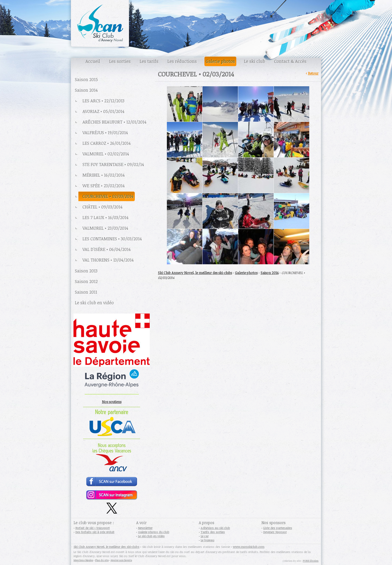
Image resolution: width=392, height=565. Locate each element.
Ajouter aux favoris (121, 560)
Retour (313, 73)
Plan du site (102, 560)
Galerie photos (246, 273)
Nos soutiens (112, 402)
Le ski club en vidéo (151, 536)
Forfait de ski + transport (93, 528)
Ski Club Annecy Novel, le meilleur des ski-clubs (195, 273)
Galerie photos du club (154, 532)
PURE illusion (311, 561)
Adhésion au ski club (215, 528)
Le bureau (207, 540)
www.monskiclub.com (249, 547)
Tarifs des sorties (213, 532)
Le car (205, 536)
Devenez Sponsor (275, 532)
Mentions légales (83, 560)
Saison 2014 (269, 273)
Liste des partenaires (278, 528)
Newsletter (145, 528)
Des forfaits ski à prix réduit (95, 532)
